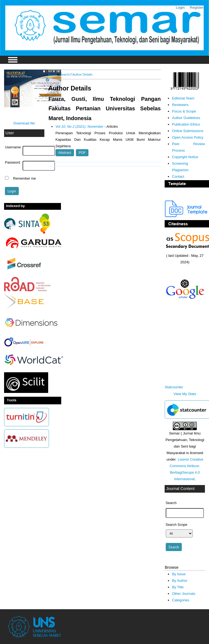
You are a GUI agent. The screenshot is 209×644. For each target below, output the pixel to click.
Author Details (82, 74)
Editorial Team (183, 98)
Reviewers (180, 105)
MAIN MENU (13, 60)
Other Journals (184, 594)
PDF (82, 153)
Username (13, 147)
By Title (178, 587)
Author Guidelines (186, 118)
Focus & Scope (184, 111)
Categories (181, 600)
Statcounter (174, 387)
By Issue (179, 574)
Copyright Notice (185, 157)
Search (65, 74)
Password (13, 162)
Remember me (24, 179)
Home (52, 74)
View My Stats (185, 394)
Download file (24, 123)
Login (180, 7)
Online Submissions (188, 131)
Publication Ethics (186, 124)
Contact (178, 176)
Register (197, 7)
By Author (180, 581)
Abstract (65, 153)
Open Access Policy (188, 137)
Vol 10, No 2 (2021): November (79, 126)
